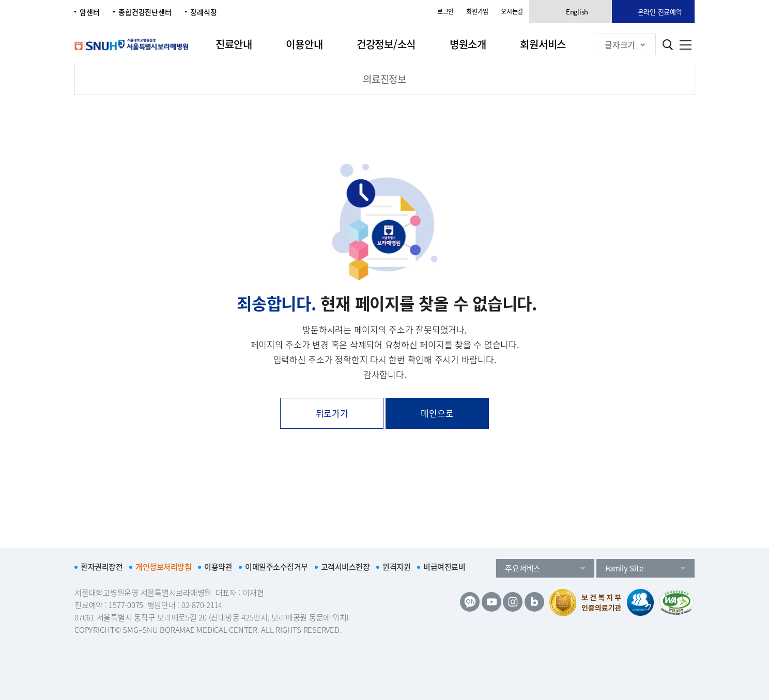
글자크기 (625, 44)
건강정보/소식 (386, 44)
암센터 (89, 12)
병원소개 (468, 44)
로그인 (445, 11)
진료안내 (234, 44)
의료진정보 (385, 79)
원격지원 (396, 567)
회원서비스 (543, 44)
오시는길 (512, 11)
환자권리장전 (102, 567)
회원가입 (477, 11)
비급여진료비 (444, 567)
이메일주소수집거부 (276, 567)
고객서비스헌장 (345, 567)
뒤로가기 (332, 413)
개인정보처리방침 (163, 567)
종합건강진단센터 (145, 12)
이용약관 (218, 567)
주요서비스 (523, 568)
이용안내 (304, 44)
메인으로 (437, 413)
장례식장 (203, 12)
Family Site (624, 568)
